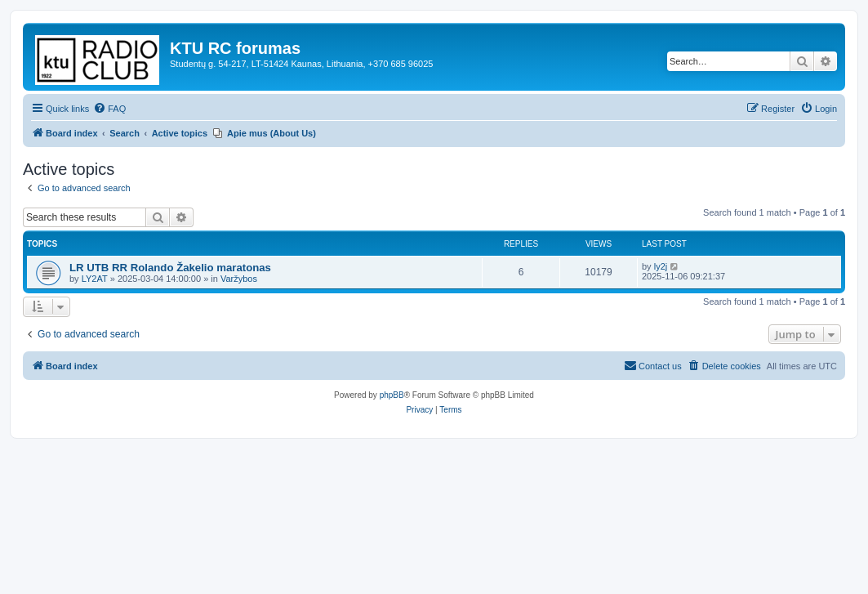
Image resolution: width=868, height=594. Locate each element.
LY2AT (95, 279)
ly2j (661, 266)
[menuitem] (109, 109)
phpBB (392, 395)
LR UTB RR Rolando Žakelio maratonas (170, 268)
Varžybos (239, 279)
